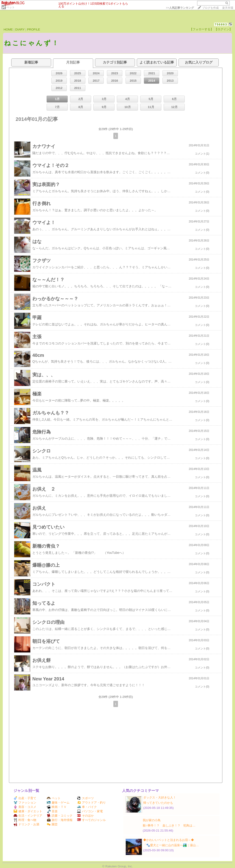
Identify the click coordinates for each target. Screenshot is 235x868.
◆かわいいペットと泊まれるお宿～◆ (169, 840)
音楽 (52, 811)
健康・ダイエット (28, 811)
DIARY (20, 29)
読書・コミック (60, 816)
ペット (11, 7)
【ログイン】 (223, 29)
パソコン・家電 (90, 811)
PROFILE (34, 29)
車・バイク (87, 807)
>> (180, 8)
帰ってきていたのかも (158, 803)
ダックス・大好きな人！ (160, 797)
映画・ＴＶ (57, 807)
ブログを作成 (210, 8)
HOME (8, 29)
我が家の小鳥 (152, 820)
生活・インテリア (28, 816)
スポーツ (85, 798)
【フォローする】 (201, 29)
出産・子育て (25, 798)
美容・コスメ (25, 807)
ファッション (25, 803)
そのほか (85, 816)
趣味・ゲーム (58, 803)
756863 (221, 24)
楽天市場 (228, 8)
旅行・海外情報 (60, 820)
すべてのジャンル (91, 820)
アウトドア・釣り (91, 803)
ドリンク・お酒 (26, 824)
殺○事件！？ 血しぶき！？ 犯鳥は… (169, 825)
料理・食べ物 (25, 820)
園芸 (52, 824)
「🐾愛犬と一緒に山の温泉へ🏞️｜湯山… (171, 845)
